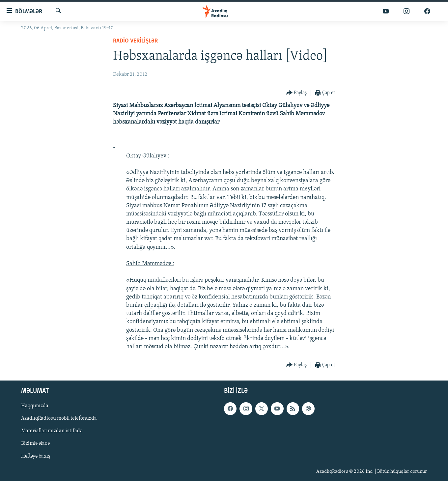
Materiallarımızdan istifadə (52, 431)
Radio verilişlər (135, 41)
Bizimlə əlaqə (35, 444)
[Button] (297, 93)
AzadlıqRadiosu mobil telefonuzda (59, 419)
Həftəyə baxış (36, 456)
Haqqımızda (35, 406)
